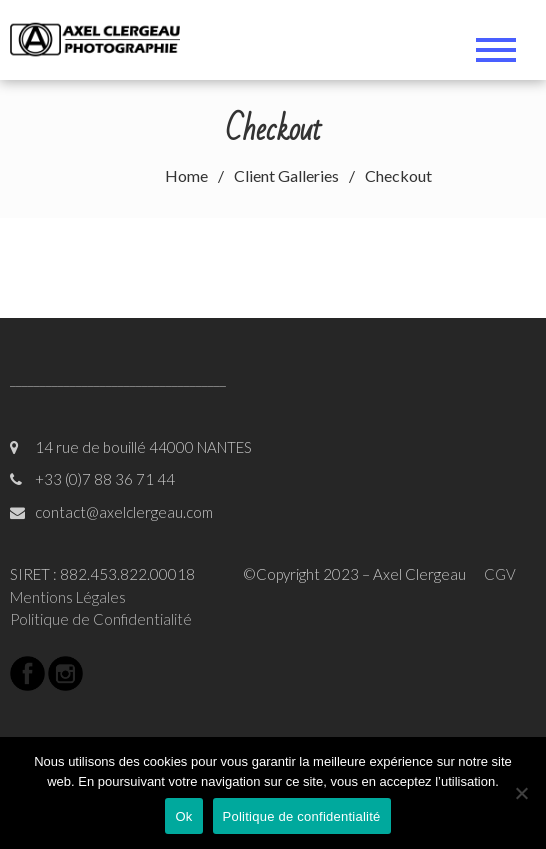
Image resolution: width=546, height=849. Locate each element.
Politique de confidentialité (302, 816)
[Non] (521, 793)
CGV (500, 574)
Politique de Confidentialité (101, 619)
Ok (183, 816)
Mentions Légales (68, 597)
